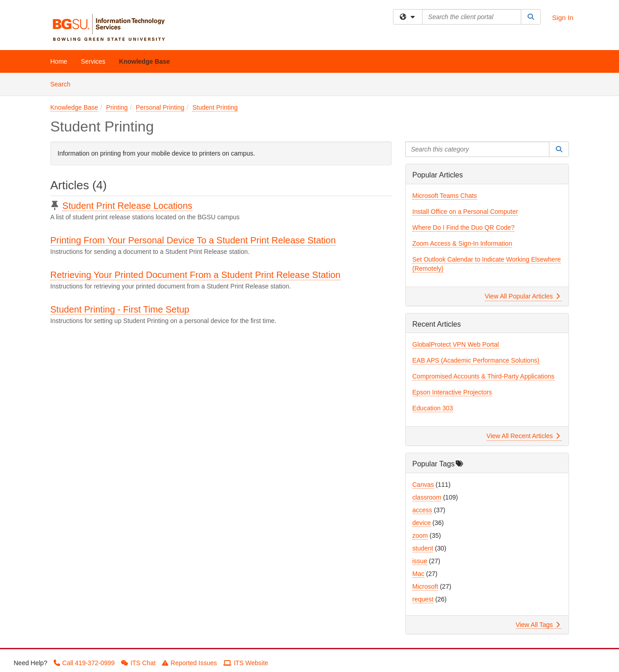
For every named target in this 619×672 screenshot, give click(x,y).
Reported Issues (189, 663)
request (423, 599)
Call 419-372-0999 (84, 663)
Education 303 (433, 408)
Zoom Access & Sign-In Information (462, 243)
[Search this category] (478, 149)
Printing (117, 107)
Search (64, 83)
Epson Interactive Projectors (452, 392)
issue (420, 561)
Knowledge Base (145, 61)
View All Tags (538, 625)
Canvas (423, 485)
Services (93, 61)
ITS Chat (138, 663)
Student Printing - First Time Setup (120, 309)
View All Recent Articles (523, 436)
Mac (418, 574)
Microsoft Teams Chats (445, 196)
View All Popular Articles (522, 296)
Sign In (563, 18)
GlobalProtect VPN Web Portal (456, 344)
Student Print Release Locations (127, 206)
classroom (427, 497)
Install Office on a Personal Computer (465, 212)
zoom (420, 536)
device (422, 523)
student (423, 548)
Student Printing (215, 107)
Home (59, 61)
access (423, 510)
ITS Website (246, 663)
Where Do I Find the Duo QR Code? (464, 227)
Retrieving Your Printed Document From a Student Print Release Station (196, 275)
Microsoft (425, 586)
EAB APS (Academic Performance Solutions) (476, 360)
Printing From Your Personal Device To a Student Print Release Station (193, 240)
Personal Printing (160, 107)
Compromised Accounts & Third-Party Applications (484, 376)
